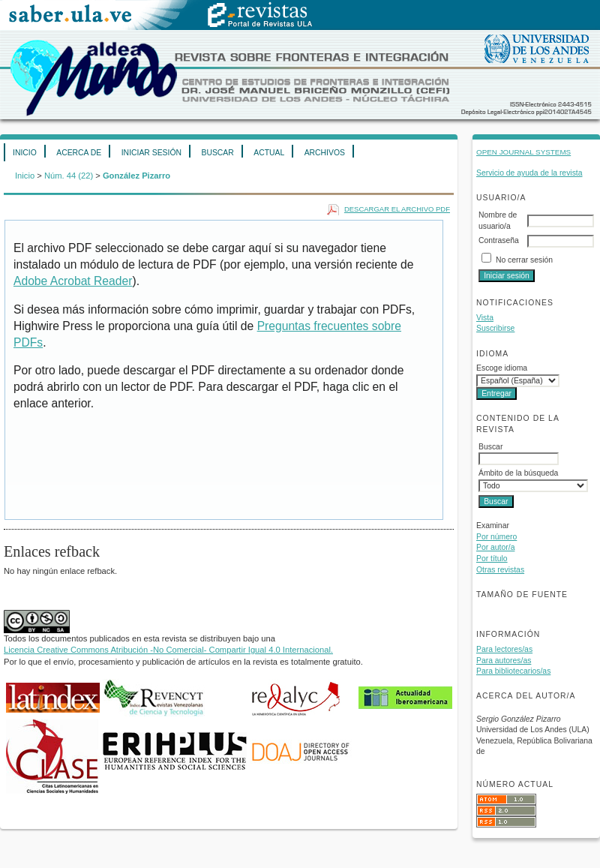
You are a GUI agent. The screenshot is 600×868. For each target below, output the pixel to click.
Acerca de (79, 153)
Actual (269, 153)
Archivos (325, 153)
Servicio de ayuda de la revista (529, 173)
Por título (492, 559)
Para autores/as (504, 661)
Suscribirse (495, 328)
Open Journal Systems (523, 152)
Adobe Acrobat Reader (73, 281)
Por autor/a (495, 547)
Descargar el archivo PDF (397, 209)
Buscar (217, 153)
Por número (496, 537)
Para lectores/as (504, 649)
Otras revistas (500, 570)
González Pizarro (136, 176)
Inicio (25, 153)
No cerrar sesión (524, 260)
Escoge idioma (502, 368)
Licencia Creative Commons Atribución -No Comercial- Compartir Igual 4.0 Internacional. (168, 650)
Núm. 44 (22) (69, 176)
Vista (485, 318)
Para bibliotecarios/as (513, 671)
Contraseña (499, 240)
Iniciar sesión (151, 153)
